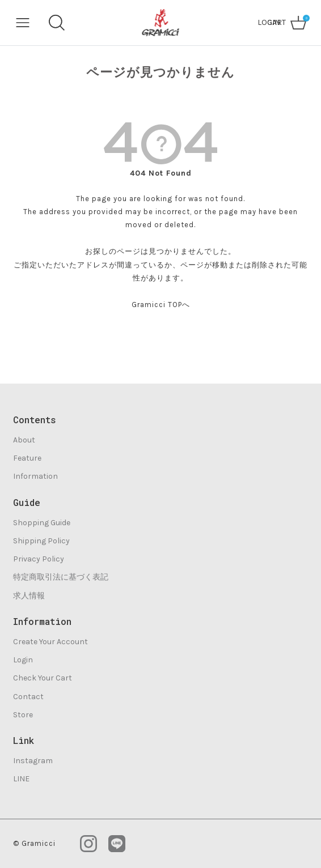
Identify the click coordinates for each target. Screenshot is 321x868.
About (24, 440)
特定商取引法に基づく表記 (61, 577)
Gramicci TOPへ (161, 305)
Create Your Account (50, 642)
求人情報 (29, 596)
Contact (28, 697)
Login (23, 660)
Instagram (33, 761)
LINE (21, 779)
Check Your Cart (43, 678)
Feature (27, 458)
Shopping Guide (42, 523)
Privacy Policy (39, 559)
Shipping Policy (41, 541)
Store (23, 715)
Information (35, 476)
